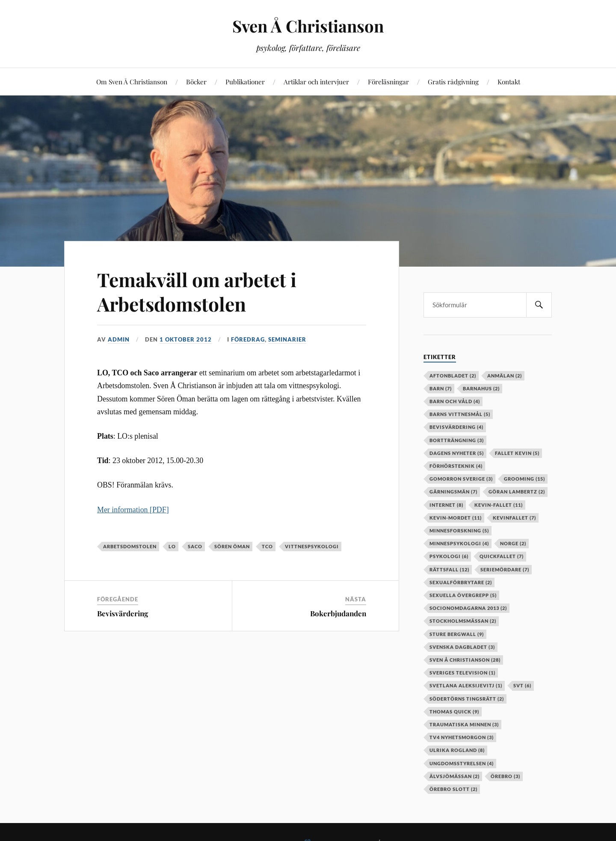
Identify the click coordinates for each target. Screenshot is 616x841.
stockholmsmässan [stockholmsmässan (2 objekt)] (463, 621)
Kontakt (509, 82)
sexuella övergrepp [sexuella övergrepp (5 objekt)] (463, 595)
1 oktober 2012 (186, 339)
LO (172, 546)
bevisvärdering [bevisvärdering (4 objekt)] (456, 427)
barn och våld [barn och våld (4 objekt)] (455, 401)
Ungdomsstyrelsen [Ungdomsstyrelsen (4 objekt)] (462, 763)
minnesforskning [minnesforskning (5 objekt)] (459, 530)
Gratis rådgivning (453, 82)
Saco (195, 546)
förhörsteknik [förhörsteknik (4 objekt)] (456, 466)
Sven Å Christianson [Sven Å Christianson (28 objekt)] (465, 660)
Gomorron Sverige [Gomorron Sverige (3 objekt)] (461, 479)
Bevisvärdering (123, 613)
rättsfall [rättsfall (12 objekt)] (449, 569)
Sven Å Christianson (308, 26)
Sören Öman (232, 546)
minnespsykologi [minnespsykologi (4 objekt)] (459, 543)
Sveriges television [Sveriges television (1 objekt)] (462, 673)
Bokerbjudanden (338, 613)
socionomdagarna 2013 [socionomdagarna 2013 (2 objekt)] (468, 608)
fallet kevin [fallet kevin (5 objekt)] (517, 453)
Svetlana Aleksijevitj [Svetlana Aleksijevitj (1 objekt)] (466, 685)
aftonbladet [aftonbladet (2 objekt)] (453, 376)
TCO (267, 546)
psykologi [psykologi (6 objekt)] (449, 556)
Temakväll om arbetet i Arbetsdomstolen (197, 291)
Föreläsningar (388, 82)
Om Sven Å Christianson (132, 82)
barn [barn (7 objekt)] (441, 388)
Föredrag (248, 339)
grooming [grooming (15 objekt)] (524, 479)
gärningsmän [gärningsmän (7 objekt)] (453, 492)
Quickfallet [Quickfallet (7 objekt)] (502, 556)
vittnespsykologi (312, 546)
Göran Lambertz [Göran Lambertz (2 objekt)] (517, 492)
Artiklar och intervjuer (316, 82)
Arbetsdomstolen (130, 546)
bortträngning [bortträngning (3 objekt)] (457, 440)
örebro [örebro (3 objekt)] (505, 776)
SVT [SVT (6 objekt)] (522, 685)
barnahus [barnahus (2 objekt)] (481, 388)
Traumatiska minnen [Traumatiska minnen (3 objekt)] (464, 724)
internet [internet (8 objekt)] (446, 505)
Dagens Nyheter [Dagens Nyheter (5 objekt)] (457, 453)
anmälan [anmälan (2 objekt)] (505, 376)
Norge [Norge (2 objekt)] (513, 543)
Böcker (196, 82)
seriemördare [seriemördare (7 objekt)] (505, 569)
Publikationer (245, 82)
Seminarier (287, 339)
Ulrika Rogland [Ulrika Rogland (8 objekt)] (457, 750)
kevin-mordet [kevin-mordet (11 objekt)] (456, 518)
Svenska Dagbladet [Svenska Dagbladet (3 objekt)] (462, 647)
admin (119, 339)
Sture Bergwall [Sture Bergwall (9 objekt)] (457, 634)
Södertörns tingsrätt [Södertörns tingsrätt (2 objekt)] (467, 699)
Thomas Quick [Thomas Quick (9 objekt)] (454, 712)
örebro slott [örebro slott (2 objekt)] (453, 789)
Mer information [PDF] (133, 510)
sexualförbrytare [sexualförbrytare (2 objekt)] (461, 582)
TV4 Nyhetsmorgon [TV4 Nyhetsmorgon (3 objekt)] (462, 737)
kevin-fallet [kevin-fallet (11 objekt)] (499, 505)
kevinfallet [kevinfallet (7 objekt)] (514, 518)
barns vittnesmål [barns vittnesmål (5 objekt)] (460, 414)
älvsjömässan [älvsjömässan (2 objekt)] (455, 776)
